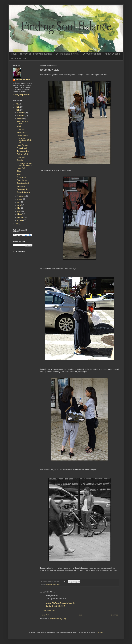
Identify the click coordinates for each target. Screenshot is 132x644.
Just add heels (22, 132)
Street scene (21, 177)
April (19, 211)
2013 (18, 104)
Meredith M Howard (23, 80)
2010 (18, 224)
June (19, 205)
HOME (14, 54)
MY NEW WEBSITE (19, 58)
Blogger (100, 633)
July (19, 202)
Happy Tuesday (22, 145)
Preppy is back (22, 148)
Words (19, 126)
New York (49, 585)
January (20, 220)
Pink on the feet (22, 154)
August (20, 199)
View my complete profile (22, 95)
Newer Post (45, 615)
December (21, 113)
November (21, 116)
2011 (18, 110)
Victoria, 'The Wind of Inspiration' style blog (61, 603)
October (20, 119)
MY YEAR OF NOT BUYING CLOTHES (36, 54)
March (20, 214)
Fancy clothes (22, 180)
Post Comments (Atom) (58, 619)
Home (80, 615)
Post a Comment (49, 611)
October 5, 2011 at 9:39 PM (55, 606)
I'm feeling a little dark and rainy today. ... (25, 164)
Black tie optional (23, 183)
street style (56, 585)
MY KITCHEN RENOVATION (67, 54)
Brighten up (21, 129)
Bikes (19, 171)
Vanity (19, 174)
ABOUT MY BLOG (112, 54)
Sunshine (20, 160)
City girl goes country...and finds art (24, 140)
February (21, 217)
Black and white (22, 135)
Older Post (115, 615)
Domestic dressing (23, 192)
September (21, 196)
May (19, 208)
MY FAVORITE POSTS (92, 54)
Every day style (22, 189)
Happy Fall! (21, 168)
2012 (18, 107)
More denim (21, 186)
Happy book (21, 157)
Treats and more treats (23, 122)
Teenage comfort (23, 151)
